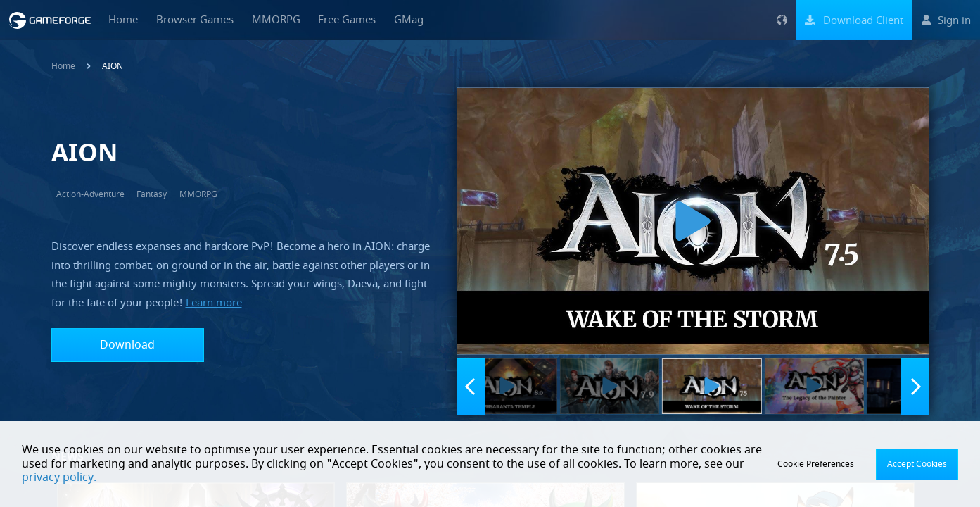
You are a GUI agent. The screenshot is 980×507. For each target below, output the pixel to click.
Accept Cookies (917, 464)
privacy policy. (59, 477)
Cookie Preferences (816, 464)
